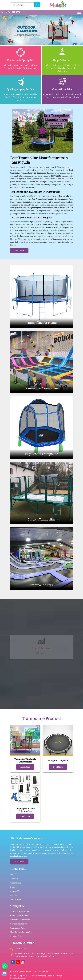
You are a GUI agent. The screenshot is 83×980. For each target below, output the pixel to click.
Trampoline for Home (20, 911)
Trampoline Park (17, 928)
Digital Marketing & (55, 976)
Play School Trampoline (20, 920)
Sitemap (14, 895)
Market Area (16, 899)
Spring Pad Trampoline (58, 760)
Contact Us (15, 891)
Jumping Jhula (16, 936)
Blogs (13, 887)
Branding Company (18, 978)
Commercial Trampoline (21, 916)
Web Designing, (40, 976)
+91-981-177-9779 (11, 12)
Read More (19, 250)
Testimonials (16, 883)
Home (13, 875)
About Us (14, 879)
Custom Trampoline (19, 924)
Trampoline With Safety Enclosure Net (25, 760)
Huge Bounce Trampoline (21, 932)
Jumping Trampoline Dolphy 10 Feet (25, 810)
